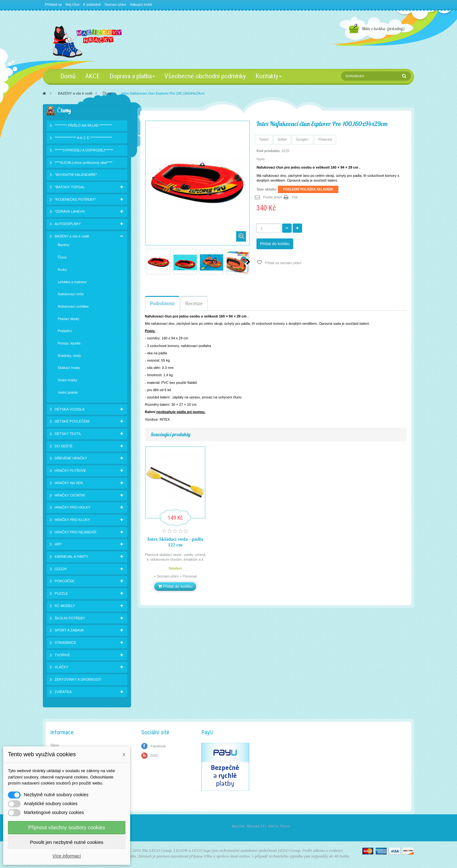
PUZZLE (61, 593)
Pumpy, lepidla (69, 343)
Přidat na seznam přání (283, 263)
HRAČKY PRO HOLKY (73, 507)
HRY (58, 544)
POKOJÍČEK (65, 581)
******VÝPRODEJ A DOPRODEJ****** (84, 150)
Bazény (64, 245)
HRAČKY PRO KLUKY (72, 520)
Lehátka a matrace (72, 282)
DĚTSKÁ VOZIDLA (70, 409)
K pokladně (92, 4)
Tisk (295, 197)
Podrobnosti (162, 303)
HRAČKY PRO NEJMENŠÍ (75, 532)
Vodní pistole (68, 392)
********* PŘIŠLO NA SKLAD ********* (83, 125)
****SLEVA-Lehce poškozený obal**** (83, 163)
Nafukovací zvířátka (73, 306)
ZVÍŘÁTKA (63, 692)
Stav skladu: (267, 189)
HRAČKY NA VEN (69, 483)
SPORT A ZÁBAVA (69, 630)
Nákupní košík (141, 4)
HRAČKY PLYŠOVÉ (70, 471)
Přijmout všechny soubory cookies (67, 828)
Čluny (107, 93)
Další (248, 262)
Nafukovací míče (71, 294)
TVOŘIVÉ (62, 655)
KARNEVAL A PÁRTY (71, 557)
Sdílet (282, 139)
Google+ (302, 139)
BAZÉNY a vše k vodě (75, 93)
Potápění (65, 331)
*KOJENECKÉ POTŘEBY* (75, 199)
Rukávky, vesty (69, 356)
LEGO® (61, 569)
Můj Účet (73, 4)
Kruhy (62, 270)
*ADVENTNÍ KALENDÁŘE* (76, 175)
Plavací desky (69, 319)
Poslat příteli (272, 197)
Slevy (55, 745)
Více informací (66, 856)
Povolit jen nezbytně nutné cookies (67, 842)
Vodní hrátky (67, 380)
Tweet (264, 139)
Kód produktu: (268, 151)
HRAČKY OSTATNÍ (70, 495)
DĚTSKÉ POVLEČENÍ (72, 421)
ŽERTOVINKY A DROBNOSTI (78, 679)
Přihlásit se (53, 4)
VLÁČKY (61, 667)
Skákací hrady (69, 368)
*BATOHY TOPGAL (70, 187)
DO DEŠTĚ (63, 446)
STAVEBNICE (65, 643)
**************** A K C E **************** (83, 138)
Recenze (194, 303)
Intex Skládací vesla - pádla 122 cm (175, 542)
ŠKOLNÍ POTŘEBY (70, 618)
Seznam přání (115, 4)
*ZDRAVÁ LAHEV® (70, 211)
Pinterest (325, 139)
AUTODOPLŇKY (68, 224)
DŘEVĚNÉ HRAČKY (71, 458)
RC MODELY (65, 606)
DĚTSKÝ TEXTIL (68, 434)
